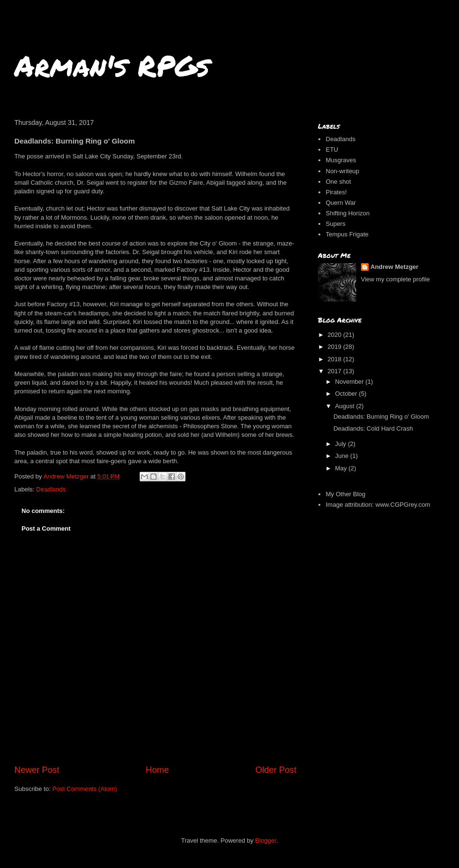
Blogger (266, 840)
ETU (332, 150)
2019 (335, 347)
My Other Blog (345, 494)
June (343, 456)
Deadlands (51, 489)
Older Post (276, 770)
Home (158, 770)
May (342, 468)
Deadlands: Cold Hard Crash (373, 428)
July (342, 444)
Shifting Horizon (348, 213)
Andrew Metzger (394, 267)
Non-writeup (342, 171)
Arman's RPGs (112, 65)
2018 (335, 359)
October (347, 394)
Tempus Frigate (347, 234)
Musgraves (341, 160)
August (346, 406)
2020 (335, 335)
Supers (335, 224)
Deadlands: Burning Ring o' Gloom (381, 417)
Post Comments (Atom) (85, 789)
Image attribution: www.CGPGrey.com (378, 505)
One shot (338, 182)
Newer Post (37, 770)
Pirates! (336, 192)
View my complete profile (395, 279)
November (350, 382)
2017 (335, 371)
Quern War (341, 203)
